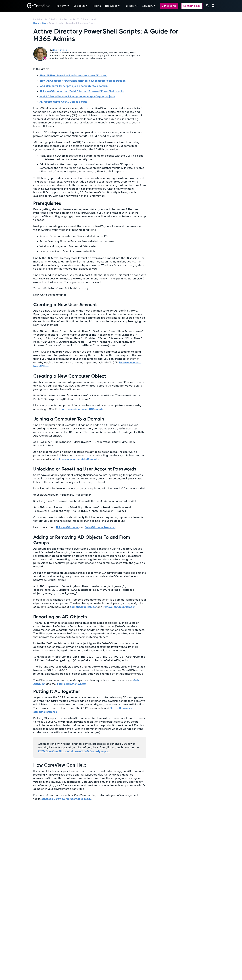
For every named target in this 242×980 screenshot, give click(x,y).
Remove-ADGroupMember (119, 607)
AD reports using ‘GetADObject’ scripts (63, 102)
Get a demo (169, 6)
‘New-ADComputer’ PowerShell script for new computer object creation (82, 81)
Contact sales (192, 6)
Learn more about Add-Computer (79, 459)
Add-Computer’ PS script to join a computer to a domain (74, 86)
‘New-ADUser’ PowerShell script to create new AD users (73, 75)
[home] (38, 6)
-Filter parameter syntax (71, 684)
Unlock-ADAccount (68, 527)
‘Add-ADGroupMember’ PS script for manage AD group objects (77, 96)
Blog (44, 23)
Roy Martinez (60, 50)
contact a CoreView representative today (66, 799)
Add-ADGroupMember (83, 607)
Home (36, 23)
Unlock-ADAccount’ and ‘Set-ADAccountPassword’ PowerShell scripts (82, 91)
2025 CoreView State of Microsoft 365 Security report (74, 751)
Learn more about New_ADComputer (82, 409)
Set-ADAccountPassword (100, 527)
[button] (63, 6)
